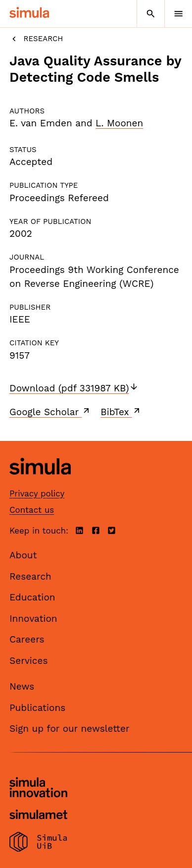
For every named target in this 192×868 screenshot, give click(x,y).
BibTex (121, 412)
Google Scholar (50, 412)
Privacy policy (37, 493)
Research (36, 39)
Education (32, 597)
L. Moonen (119, 123)
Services (28, 661)
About (23, 555)
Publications (37, 708)
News (22, 686)
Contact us (32, 510)
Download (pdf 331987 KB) (74, 388)
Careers (27, 639)
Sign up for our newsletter (70, 729)
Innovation (33, 619)
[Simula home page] (40, 482)
